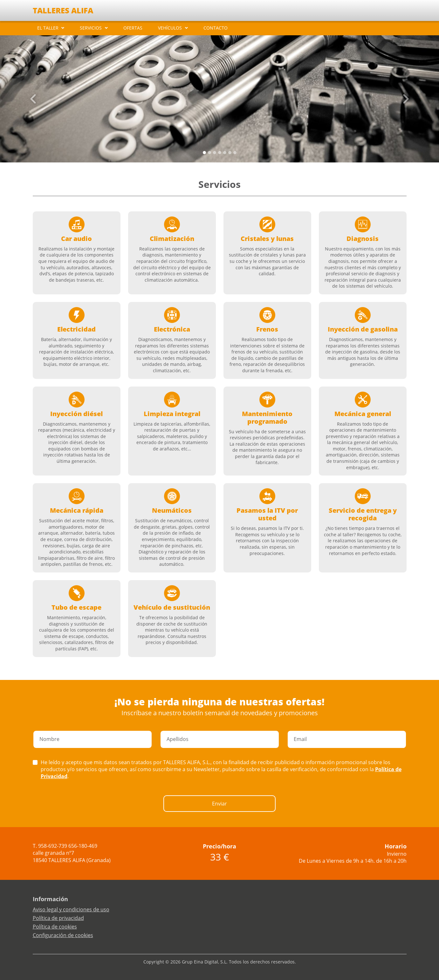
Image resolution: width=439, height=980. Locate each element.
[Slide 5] (230, 153)
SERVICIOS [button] (91, 28)
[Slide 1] (209, 153)
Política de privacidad (58, 918)
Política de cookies (55, 927)
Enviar (220, 804)
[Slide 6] (235, 153)
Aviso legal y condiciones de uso (71, 909)
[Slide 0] (204, 153)
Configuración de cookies (63, 935)
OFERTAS (133, 28)
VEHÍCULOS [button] (170, 28)
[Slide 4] (225, 153)
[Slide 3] (220, 153)
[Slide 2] (215, 153)
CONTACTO (216, 28)
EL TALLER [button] (48, 28)
